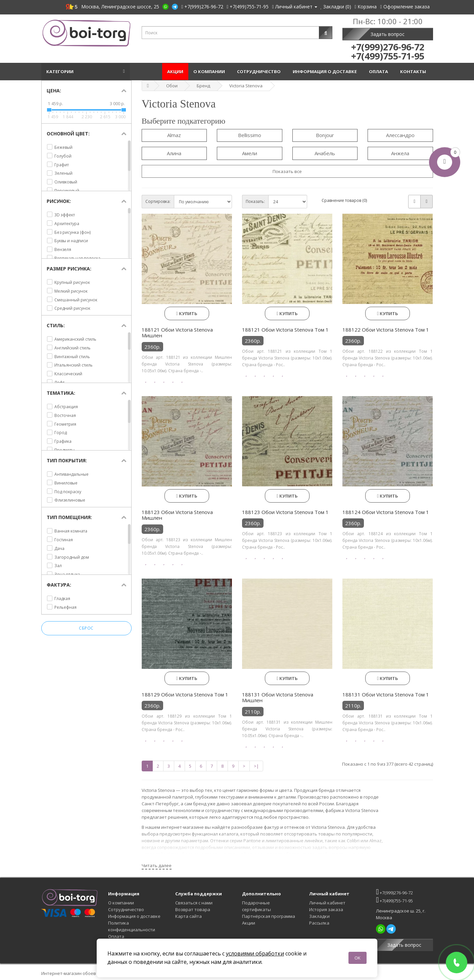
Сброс (86, 628)
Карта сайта (188, 916)
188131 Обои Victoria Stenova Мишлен (278, 697)
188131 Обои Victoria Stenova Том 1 (386, 694)
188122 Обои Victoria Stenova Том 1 (386, 330)
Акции (175, 72)
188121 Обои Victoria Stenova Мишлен (177, 333)
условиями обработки (255, 953)
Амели (250, 153)
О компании (210, 72)
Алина (174, 153)
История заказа (326, 909)
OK (358, 958)
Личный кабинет (327, 903)
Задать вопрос (388, 34)
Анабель (325, 153)
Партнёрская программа (269, 916)
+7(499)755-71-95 (394, 900)
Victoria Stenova (246, 86)
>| (256, 766)
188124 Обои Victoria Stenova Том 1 (386, 512)
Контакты (414, 72)
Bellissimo (250, 135)
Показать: (255, 201)
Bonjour (325, 135)
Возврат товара (193, 909)
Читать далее (157, 865)
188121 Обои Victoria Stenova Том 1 (285, 330)
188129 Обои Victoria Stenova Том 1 (185, 694)
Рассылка (319, 923)
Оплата (380, 72)
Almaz (174, 135)
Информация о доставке (326, 72)
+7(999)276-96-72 (394, 892)
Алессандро (400, 135)
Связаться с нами (194, 903)
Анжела (400, 153)
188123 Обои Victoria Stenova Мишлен (177, 515)
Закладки (319, 916)
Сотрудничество (260, 72)
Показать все (287, 171)
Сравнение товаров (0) (344, 200)
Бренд (203, 86)
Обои (172, 86)
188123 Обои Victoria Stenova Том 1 (285, 512)
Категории (61, 72)
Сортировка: (158, 201)
